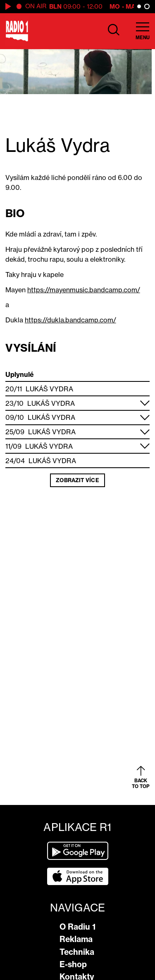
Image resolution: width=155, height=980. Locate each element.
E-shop (73, 964)
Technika (77, 952)
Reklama (76, 939)
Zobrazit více (77, 480)
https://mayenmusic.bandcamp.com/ (84, 290)
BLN (55, 6)
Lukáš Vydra (49, 389)
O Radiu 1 (77, 927)
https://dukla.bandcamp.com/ (70, 320)
